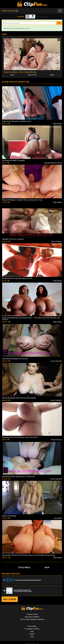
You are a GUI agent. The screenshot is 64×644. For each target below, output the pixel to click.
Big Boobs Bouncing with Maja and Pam (17, 278)
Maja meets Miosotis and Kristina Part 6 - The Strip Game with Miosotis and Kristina (31, 318)
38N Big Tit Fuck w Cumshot (13, 239)
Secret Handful (56, 361)
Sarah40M (58, 518)
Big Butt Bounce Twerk (53, 163)
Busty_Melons (57, 241)
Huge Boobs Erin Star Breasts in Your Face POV (20, 437)
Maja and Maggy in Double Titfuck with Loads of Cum (22, 200)
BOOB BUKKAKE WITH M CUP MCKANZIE (19, 398)
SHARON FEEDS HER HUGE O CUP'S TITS (18, 476)
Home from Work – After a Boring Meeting (20, 72)
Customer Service (32, 614)
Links (32, 636)
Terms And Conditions (32, 617)
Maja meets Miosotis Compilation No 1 (17, 121)
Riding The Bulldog (9, 516)
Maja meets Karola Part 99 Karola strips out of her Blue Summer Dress (29, 555)
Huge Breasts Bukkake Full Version (15, 359)
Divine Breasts (56, 440)
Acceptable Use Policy (32, 629)
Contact (32, 634)
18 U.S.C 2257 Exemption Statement (32, 619)
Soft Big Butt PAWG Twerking (13, 160)
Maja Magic (57, 123)
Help (32, 631)
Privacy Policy (32, 626)
